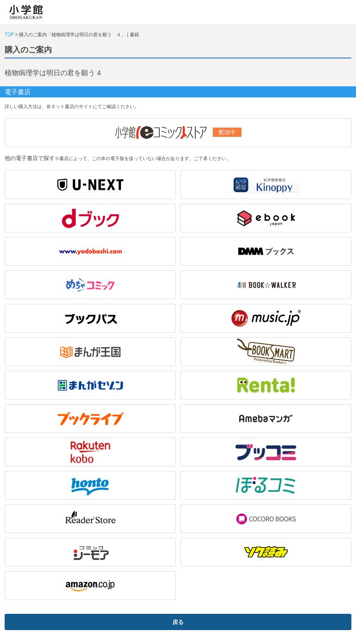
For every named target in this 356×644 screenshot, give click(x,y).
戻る (178, 622)
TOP (9, 35)
